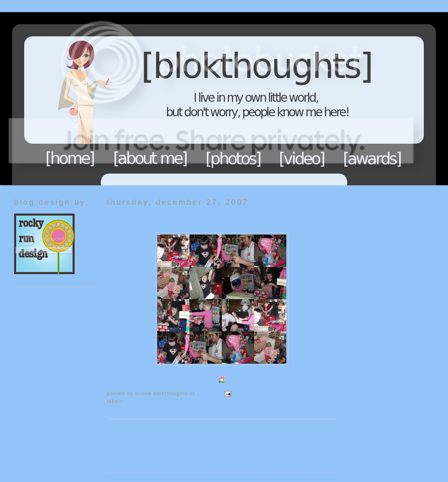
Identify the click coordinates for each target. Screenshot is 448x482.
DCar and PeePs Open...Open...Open (183, 218)
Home (70, 158)
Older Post (321, 433)
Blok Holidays (145, 401)
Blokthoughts (202, 99)
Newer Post (124, 433)
